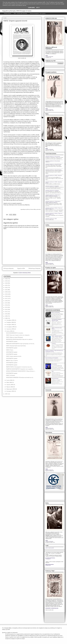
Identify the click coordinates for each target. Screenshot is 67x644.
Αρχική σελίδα (21, 268)
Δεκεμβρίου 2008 (10, 320)
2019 (6, 294)
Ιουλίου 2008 (9, 331)
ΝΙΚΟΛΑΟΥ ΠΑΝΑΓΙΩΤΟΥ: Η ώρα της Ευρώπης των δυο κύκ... (20, 344)
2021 (6, 290)
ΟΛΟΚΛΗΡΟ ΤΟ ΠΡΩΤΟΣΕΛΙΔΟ (52, 608)
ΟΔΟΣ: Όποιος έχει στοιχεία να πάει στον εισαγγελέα (18, 335)
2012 (6, 310)
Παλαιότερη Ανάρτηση (35, 268)
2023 (6, 285)
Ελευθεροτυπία (48, 565)
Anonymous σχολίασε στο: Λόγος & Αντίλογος (53, 164)
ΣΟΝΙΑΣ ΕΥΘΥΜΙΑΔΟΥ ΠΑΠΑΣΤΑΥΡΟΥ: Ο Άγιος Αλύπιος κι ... (21, 371)
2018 (6, 296)
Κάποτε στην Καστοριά (56, 312)
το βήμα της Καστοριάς (49, 56)
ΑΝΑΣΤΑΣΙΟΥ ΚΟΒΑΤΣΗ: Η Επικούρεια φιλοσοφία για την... (20, 377)
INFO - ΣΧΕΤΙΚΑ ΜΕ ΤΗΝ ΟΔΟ (20, 14)
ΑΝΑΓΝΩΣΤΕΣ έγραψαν (12, 341)
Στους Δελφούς (54, 364)
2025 (6, 281)
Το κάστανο (54, 343)
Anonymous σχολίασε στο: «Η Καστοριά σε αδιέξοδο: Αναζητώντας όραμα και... (53, 195)
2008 (6, 318)
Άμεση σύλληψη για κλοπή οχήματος (52, 358)
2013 (6, 307)
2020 (6, 292)
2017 (6, 298)
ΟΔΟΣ (47, 56)
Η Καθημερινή (48, 559)
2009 (6, 316)
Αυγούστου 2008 (10, 329)
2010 (6, 314)
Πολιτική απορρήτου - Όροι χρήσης (38, 14)
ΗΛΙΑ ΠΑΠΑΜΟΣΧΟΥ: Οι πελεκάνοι (15, 333)
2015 (6, 303)
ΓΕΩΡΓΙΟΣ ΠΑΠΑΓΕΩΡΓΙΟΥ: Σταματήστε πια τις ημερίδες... (20, 369)
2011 (6, 312)
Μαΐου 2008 (9, 382)
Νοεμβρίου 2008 (10, 322)
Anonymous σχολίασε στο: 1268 (51, 219)
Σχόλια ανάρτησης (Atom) (25, 273)
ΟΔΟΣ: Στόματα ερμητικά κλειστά (14, 356)
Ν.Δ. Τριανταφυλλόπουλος (50, 558)
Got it (38, 8)
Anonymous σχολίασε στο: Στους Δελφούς (53, 157)
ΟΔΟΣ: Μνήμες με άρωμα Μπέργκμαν (15, 337)
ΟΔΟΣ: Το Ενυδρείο (11, 375)
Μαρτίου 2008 (10, 387)
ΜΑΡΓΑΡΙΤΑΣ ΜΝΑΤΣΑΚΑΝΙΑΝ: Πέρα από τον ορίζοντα (19, 339)
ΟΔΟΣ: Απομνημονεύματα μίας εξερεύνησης (16, 346)
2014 (6, 305)
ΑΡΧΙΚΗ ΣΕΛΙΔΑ (7, 14)
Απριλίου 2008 (10, 385)
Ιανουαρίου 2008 (10, 391)
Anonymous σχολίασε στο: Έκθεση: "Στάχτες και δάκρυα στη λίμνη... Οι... (54, 208)
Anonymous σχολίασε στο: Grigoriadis (52, 186)
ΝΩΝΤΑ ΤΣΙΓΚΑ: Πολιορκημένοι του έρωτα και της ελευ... (19, 367)
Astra (53, 371)
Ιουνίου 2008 (9, 380)
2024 (6, 283)
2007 (6, 394)
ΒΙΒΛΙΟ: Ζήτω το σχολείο (12, 361)
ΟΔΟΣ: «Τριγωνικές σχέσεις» (57, 336)
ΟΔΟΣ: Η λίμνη (10, 350)
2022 (6, 288)
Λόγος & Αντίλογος (55, 378)
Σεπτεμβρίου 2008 (11, 327)
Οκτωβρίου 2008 (10, 325)
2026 (6, 279)
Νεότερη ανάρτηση (9, 268)
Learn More (31, 8)
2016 (6, 301)
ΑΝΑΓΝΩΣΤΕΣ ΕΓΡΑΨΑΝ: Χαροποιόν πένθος (57, 320)
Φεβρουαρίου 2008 (11, 389)
